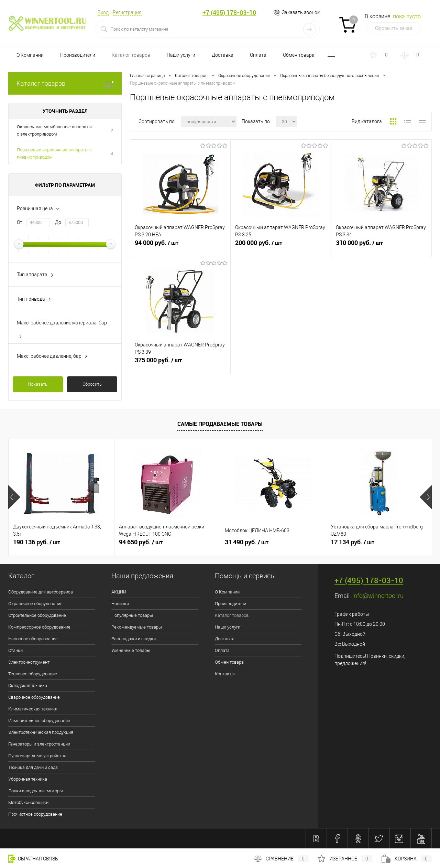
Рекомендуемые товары (137, 627)
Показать (38, 384)
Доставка (223, 55)
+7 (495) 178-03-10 (229, 13)
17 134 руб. (353, 542)
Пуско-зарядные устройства (37, 756)
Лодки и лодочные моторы (36, 791)
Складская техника (28, 685)
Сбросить (92, 384)
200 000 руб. (281, 246)
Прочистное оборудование (35, 814)
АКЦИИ (119, 592)
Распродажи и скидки (134, 639)
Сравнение (282, 859)
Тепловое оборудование (33, 674)
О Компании (30, 55)
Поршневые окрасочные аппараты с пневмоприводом (54, 153)
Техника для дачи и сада (33, 767)
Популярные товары (132, 615)
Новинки (120, 604)
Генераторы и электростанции (39, 744)
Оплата (258, 55)
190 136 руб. (37, 542)
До (58, 222)
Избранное (345, 859)
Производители (78, 55)
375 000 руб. (180, 363)
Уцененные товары (131, 650)
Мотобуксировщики (28, 802)
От (20, 222)
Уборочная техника (28, 779)
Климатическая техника (33, 709)
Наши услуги (181, 55)
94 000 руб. (180, 246)
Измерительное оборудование (39, 721)
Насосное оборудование (33, 639)
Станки (15, 650)
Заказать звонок (301, 12)
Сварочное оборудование (34, 697)
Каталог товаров (131, 55)
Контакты (225, 674)
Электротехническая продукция (41, 732)
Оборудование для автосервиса (41, 592)
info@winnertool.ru (378, 596)
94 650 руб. (141, 542)
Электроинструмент (29, 662)
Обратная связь (33, 859)
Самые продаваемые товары (220, 424)
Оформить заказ (394, 28)
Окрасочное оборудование (35, 604)
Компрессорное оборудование (39, 627)
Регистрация (127, 12)
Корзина (407, 859)
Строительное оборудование (37, 615)
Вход (103, 12)
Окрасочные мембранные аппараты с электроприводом (54, 130)
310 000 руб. (381, 246)
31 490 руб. (247, 542)
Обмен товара (299, 55)
